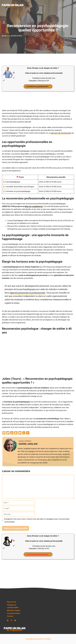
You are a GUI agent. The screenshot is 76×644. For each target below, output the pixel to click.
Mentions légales (14, 610)
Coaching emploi (13, 613)
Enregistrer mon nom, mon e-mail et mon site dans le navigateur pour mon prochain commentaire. (37, 520)
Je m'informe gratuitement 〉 (38, 86)
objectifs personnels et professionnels (27, 293)
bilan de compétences (34, 206)
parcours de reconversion (61, 133)
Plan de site (11, 602)
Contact (10, 616)
